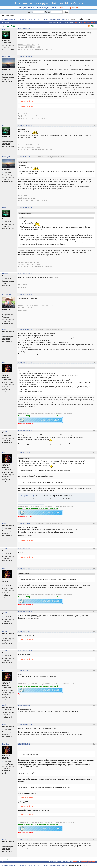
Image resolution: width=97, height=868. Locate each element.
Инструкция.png (26, 499)
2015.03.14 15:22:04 (25, 29)
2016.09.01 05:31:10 (25, 725)
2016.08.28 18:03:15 (25, 330)
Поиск (31, 8)
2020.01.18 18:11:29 (25, 839)
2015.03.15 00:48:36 (25, 56)
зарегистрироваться (88, 22)
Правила (73, 8)
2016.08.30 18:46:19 (25, 651)
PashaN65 (7, 295)
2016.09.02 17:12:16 (25, 744)
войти (75, 22)
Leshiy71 (6, 56)
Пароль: (48, 12)
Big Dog (6, 362)
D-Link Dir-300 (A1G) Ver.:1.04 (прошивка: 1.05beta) (35, 49)
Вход (54, 8)
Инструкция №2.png (27, 496)
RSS (93, 26)
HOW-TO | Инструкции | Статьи (55, 19)
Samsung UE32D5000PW (27, 45)
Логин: (31, 12)
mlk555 (5, 274)
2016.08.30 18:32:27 (25, 549)
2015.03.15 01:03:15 (25, 125)
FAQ (63, 8)
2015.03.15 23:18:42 (25, 157)
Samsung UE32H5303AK (26, 47)
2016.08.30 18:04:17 (25, 524)
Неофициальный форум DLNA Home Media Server (49, 3)
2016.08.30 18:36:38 (25, 612)
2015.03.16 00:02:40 (25, 208)
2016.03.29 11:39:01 (25, 274)
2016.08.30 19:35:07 (25, 670)
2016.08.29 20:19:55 (25, 362)
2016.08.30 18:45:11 (25, 631)
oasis (5, 330)
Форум (22, 8)
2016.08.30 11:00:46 (25, 431)
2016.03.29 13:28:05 (25, 295)
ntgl (4, 839)
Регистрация (43, 8)
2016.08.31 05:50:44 (25, 705)
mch (4, 29)
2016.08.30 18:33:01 (25, 568)
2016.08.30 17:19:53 (25, 452)
